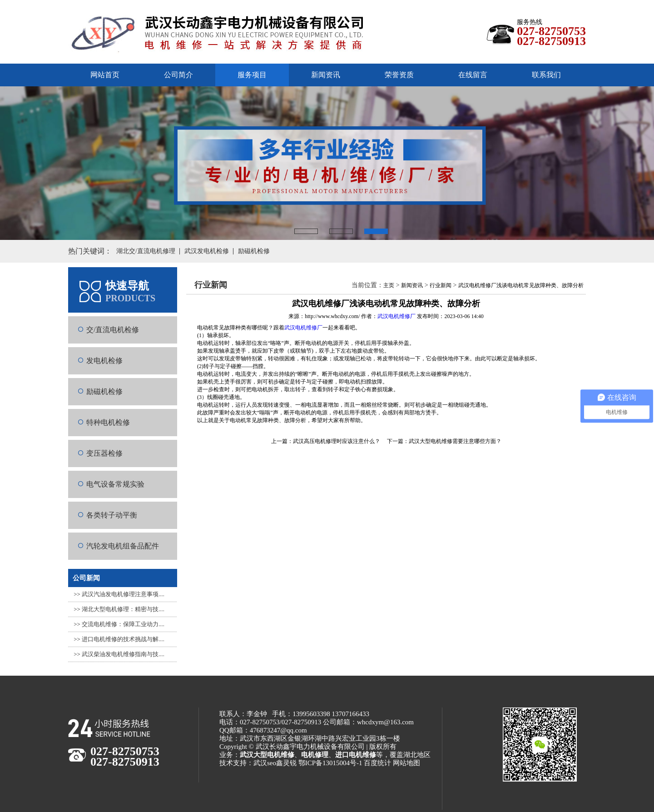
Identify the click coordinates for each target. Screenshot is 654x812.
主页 (389, 285)
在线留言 (473, 75)
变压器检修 (104, 453)
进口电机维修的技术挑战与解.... (123, 639)
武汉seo (265, 763)
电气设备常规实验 (115, 484)
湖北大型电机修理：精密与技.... (123, 609)
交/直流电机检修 (113, 330)
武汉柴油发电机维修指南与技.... (123, 654)
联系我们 (546, 75)
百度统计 (377, 763)
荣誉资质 (399, 75)
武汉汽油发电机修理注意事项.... (123, 594)
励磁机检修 (104, 391)
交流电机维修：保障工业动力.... (123, 624)
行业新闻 (441, 285)
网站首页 (105, 75)
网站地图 (406, 763)
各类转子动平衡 (112, 515)
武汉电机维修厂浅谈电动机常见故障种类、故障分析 (521, 285)
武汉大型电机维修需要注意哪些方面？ (455, 441)
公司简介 (178, 75)
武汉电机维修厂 (396, 316)
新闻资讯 (326, 75)
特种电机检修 (108, 422)
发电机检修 (104, 361)
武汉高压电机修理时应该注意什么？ (337, 441)
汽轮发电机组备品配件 (123, 546)
